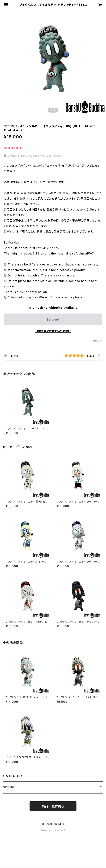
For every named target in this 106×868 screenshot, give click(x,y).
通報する (97, 341)
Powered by (53, 830)
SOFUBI (9, 787)
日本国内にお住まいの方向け (53, 331)
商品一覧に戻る (53, 806)
